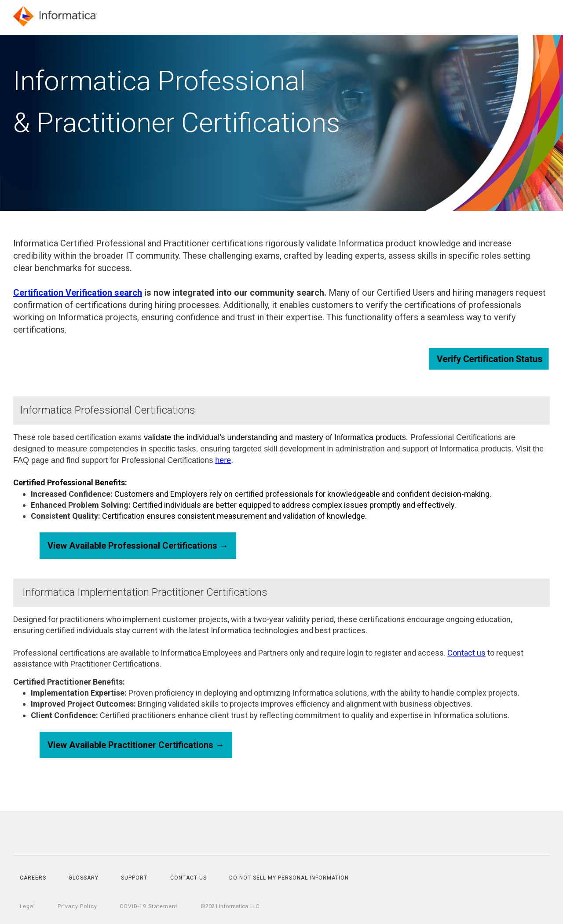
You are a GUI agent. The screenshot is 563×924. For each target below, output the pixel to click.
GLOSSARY (84, 878)
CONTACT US (188, 878)
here (223, 460)
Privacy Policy (77, 906)
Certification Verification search (78, 293)
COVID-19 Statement (149, 906)
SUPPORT (134, 878)
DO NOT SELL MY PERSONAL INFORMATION (289, 878)
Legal (27, 906)
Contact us (466, 653)
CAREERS (33, 878)
